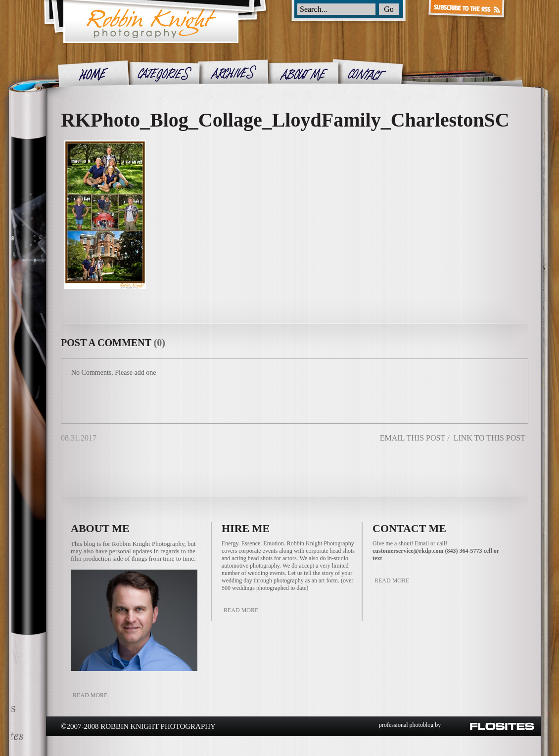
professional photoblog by (410, 725)
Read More (90, 695)
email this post (413, 438)
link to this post (489, 438)
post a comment (106, 343)
